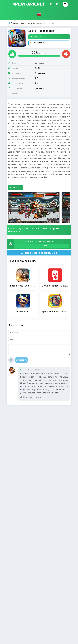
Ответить (36, 397)
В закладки (37, 43)
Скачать (36, 37)
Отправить (21, 360)
